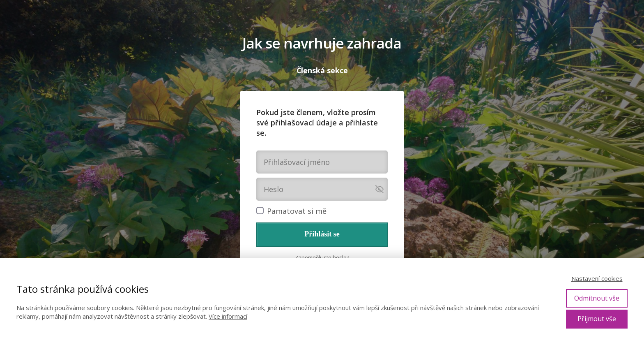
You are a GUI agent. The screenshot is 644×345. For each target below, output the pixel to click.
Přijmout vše (597, 319)
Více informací (228, 316)
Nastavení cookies (597, 278)
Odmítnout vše (597, 298)
